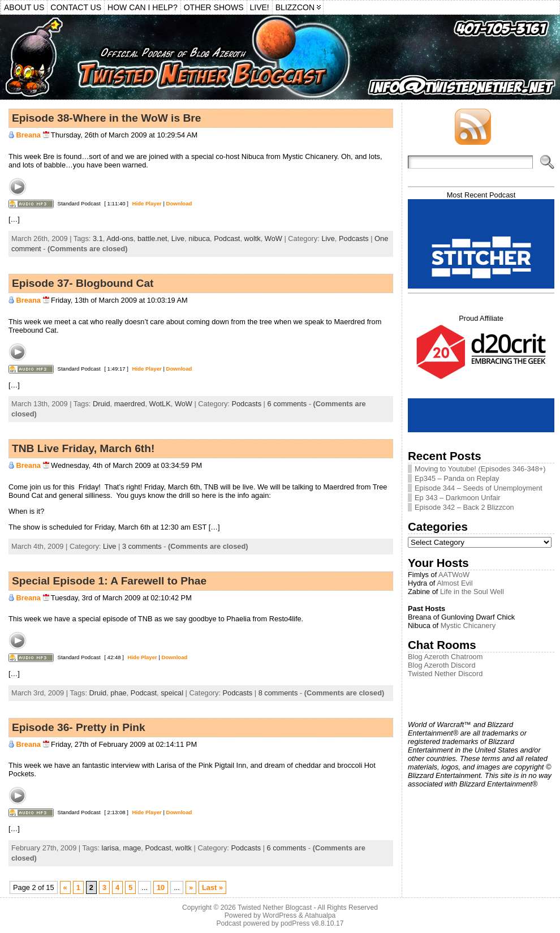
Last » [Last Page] (212, 887)
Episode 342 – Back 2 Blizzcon (464, 507)
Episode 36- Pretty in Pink (79, 727)
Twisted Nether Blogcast (275, 908)
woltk (253, 238)
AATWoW (454, 575)
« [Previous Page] (65, 887)
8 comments (278, 693)
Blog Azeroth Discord (442, 665)
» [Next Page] (191, 887)
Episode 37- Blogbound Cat (83, 283)
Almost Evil (455, 583)
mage (132, 848)
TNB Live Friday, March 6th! (83, 448)
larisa (111, 848)
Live (178, 238)
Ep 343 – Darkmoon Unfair (458, 498)
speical (172, 693)
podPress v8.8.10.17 (312, 923)
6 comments (287, 404)
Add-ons (120, 238)
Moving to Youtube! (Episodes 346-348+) (480, 469)
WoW (273, 238)
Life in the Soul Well (472, 592)
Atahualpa (320, 915)
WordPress (279, 915)
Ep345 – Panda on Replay (457, 478)
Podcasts (354, 238)
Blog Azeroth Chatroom (445, 657)
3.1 (98, 238)
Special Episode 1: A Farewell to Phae (109, 581)
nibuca (199, 238)
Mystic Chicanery (468, 625)
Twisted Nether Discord (445, 674)
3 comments (142, 546)
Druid (102, 404)
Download (179, 203)
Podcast (227, 238)
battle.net (152, 238)
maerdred (130, 404)
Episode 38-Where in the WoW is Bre (106, 118)
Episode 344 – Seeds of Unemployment (479, 488)
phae (118, 693)
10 (161, 887)
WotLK (160, 404)
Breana (29, 135)
